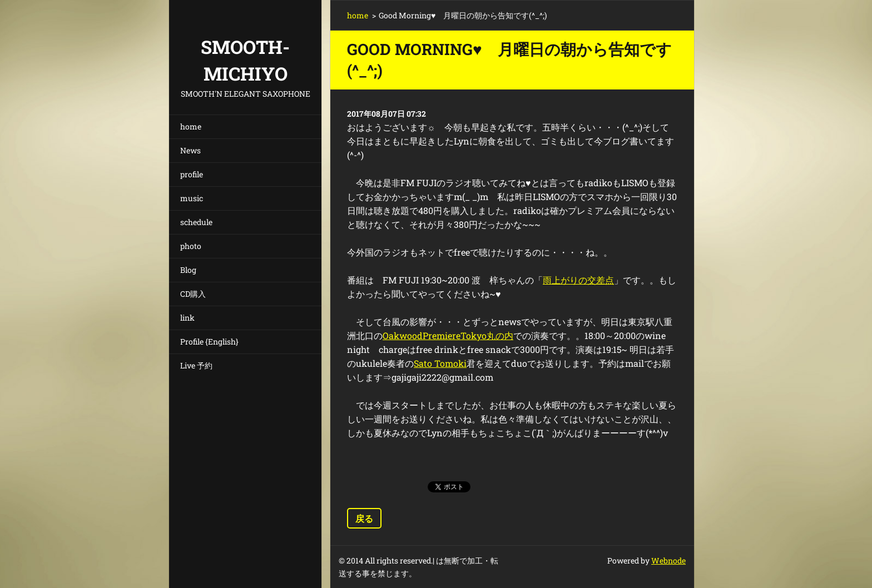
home (191, 126)
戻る (364, 518)
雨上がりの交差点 (578, 280)
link (187, 318)
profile (192, 174)
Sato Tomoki (440, 363)
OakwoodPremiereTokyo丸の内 (448, 335)
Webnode (668, 560)
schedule (196, 222)
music (192, 198)
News (190, 150)
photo (191, 246)
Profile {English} (209, 342)
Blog (188, 270)
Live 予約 (196, 365)
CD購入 (193, 294)
